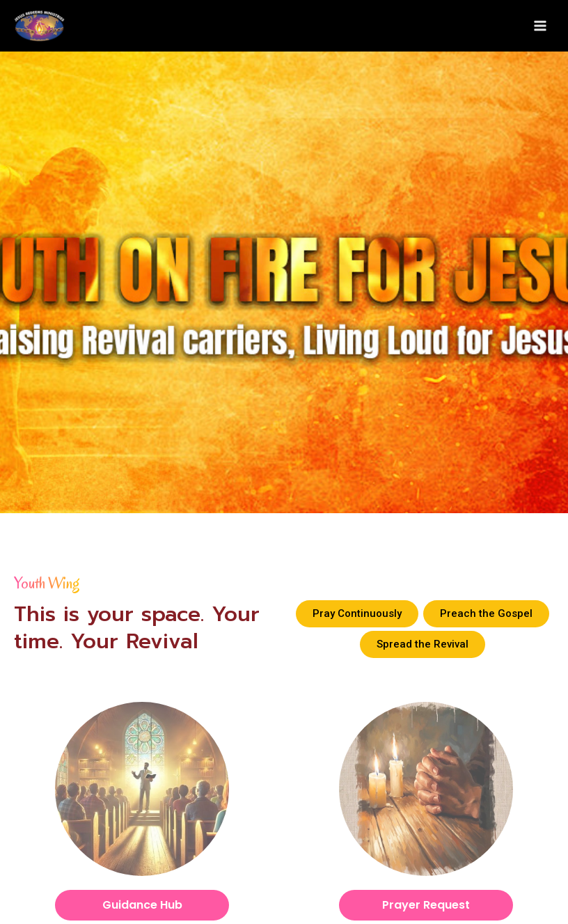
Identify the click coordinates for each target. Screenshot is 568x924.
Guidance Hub (142, 908)
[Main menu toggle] (541, 28)
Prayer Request (426, 908)
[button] (357, 617)
